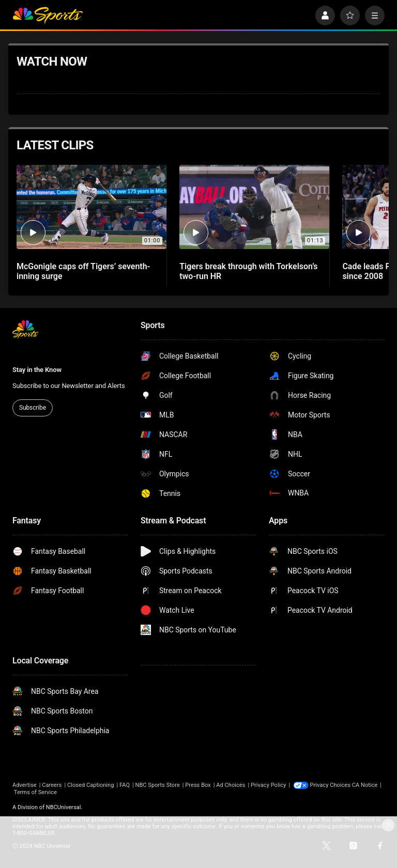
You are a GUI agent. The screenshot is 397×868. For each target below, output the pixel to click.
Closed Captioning (90, 785)
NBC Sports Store (158, 785)
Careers (52, 785)
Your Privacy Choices (337, 785)
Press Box (198, 785)
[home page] (48, 16)
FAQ (125, 785)
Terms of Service (65, 792)
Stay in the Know (37, 370)
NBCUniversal (64, 807)
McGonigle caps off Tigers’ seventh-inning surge (83, 271)
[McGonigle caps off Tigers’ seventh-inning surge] (91, 207)
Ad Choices (231, 785)
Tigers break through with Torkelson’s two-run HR (248, 271)
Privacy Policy (269, 785)
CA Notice (25, 792)
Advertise (25, 785)
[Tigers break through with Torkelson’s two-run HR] (254, 207)
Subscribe (33, 408)
